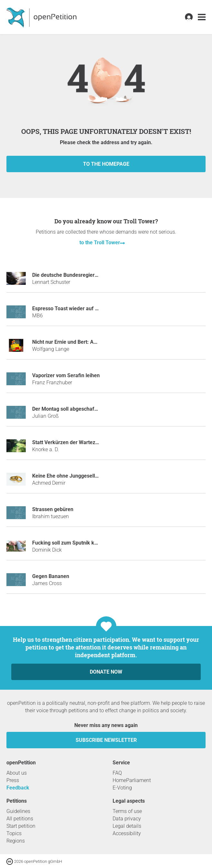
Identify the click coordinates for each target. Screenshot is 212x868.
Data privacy (127, 819)
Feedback (18, 788)
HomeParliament (132, 780)
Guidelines (18, 811)
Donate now (106, 672)
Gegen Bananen (51, 576)
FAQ (117, 773)
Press (13, 780)
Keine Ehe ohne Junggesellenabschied (77, 476)
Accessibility (127, 833)
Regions (16, 841)
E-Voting (122, 788)
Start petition (21, 826)
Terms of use (127, 811)
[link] (202, 17)
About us (17, 773)
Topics (14, 833)
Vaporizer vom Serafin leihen (66, 375)
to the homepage (106, 164)
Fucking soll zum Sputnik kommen (72, 543)
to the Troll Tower (100, 243)
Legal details (127, 826)
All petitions (20, 819)
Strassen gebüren (53, 509)
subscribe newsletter (106, 740)
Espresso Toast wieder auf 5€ (66, 308)
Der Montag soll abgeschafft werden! (75, 409)
